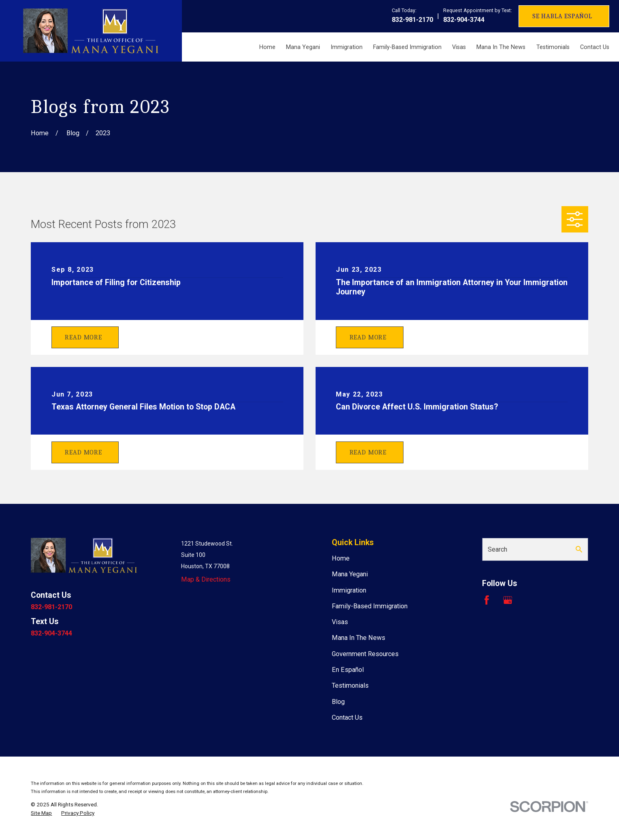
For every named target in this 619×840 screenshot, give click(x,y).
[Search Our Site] (579, 549)
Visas (340, 622)
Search (497, 549)
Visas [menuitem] (459, 47)
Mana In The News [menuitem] (501, 47)
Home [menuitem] (267, 47)
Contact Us (347, 717)
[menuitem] (41, 813)
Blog (338, 702)
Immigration (349, 590)
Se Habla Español (562, 16)
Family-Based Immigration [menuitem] (407, 47)
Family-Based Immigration (370, 606)
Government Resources (365, 654)
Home (341, 558)
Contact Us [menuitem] (595, 47)
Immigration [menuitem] (347, 47)
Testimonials (350, 685)
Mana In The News (359, 638)
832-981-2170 (412, 20)
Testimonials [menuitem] (553, 47)
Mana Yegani (350, 574)
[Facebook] (487, 600)
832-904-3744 (464, 20)
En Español (348, 670)
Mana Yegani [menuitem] (303, 47)
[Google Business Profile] (508, 600)
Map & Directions (206, 579)
